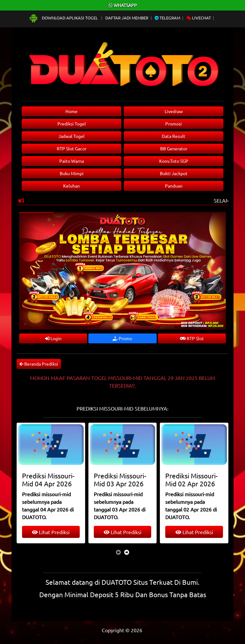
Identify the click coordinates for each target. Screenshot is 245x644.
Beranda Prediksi (39, 364)
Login (53, 338)
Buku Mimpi (72, 173)
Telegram (167, 18)
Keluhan (71, 186)
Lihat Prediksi (51, 532)
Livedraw (174, 111)
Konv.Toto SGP (174, 161)
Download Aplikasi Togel (64, 18)
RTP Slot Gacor (72, 148)
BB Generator (174, 148)
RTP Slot (192, 338)
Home (71, 111)
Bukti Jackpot (174, 173)
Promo (122, 338)
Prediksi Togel (72, 124)
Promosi (174, 124)
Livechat (199, 18)
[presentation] (118, 552)
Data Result (174, 136)
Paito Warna (72, 161)
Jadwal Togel (71, 136)
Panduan (174, 186)
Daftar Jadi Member (127, 18)
